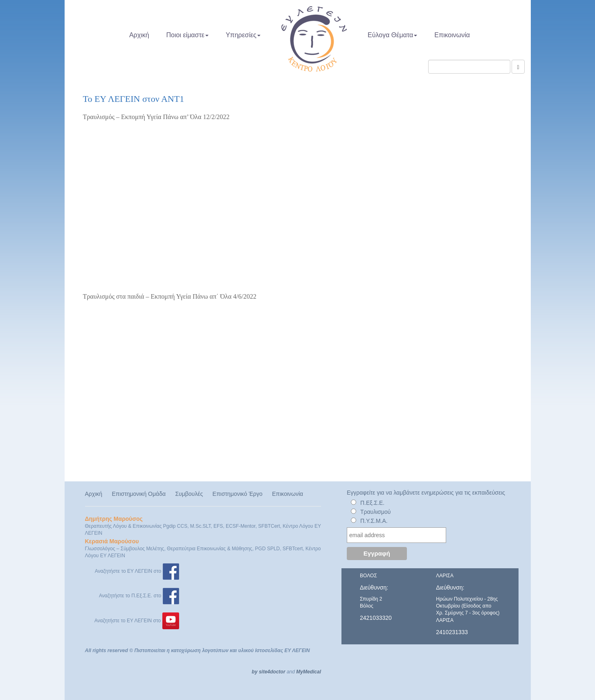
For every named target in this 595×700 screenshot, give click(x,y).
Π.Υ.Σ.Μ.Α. (374, 521)
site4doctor (272, 672)
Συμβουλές (189, 494)
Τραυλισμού (376, 512)
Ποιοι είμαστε (187, 35)
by (255, 672)
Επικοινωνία (452, 35)
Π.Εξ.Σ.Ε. (372, 503)
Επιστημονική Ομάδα (139, 494)
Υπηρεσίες (243, 35)
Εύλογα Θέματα (392, 35)
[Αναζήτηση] (518, 67)
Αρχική (139, 35)
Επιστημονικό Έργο (238, 494)
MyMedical (309, 672)
